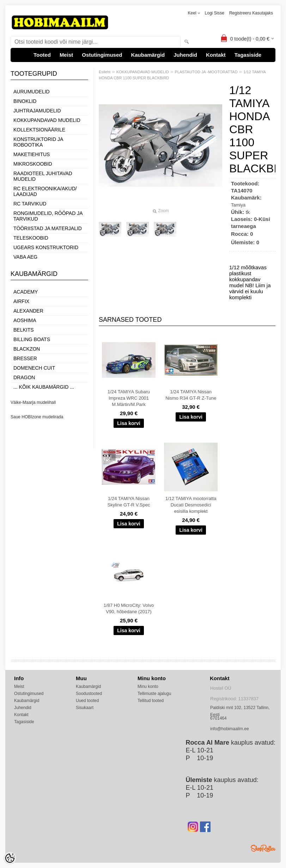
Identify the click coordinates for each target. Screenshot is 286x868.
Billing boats (32, 339)
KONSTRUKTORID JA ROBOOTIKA (38, 142)
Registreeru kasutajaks (251, 13)
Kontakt (216, 55)
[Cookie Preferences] (10, 858)
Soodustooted (89, 694)
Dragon (24, 377)
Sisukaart (85, 708)
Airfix (21, 301)
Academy (26, 292)
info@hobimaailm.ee (230, 729)
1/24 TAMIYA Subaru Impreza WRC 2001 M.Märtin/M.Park (129, 398)
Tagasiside (248, 55)
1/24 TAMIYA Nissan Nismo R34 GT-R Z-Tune (191, 395)
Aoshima (25, 320)
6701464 (218, 718)
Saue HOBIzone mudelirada (37, 417)
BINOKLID (25, 101)
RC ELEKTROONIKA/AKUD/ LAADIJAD (45, 191)
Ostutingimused (102, 55)
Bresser (25, 358)
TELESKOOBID (31, 238)
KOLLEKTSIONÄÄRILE (39, 130)
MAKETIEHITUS (32, 154)
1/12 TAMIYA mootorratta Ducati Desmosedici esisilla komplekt (191, 505)
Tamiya (238, 205)
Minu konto (148, 687)
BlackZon (27, 349)
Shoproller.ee (263, 848)
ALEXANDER (28, 311)
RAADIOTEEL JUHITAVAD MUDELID (43, 176)
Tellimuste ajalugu (154, 694)
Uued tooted (87, 701)
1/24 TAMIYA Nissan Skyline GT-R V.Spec (129, 502)
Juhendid (185, 55)
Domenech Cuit (34, 368)
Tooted (42, 55)
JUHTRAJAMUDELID (37, 111)
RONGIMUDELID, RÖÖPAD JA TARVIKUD (48, 216)
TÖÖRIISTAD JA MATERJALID (48, 228)
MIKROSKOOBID (33, 164)
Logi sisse (215, 13)
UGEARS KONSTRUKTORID (46, 247)
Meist (66, 55)
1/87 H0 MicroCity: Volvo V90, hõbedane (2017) (129, 608)
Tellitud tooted (151, 701)
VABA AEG (25, 257)
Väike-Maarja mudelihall (33, 402)
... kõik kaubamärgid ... (44, 387)
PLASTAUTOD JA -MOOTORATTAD (206, 72)
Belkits (24, 330)
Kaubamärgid (148, 55)
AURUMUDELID (32, 92)
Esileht (105, 72)
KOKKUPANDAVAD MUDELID (47, 120)
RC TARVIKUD (30, 204)
